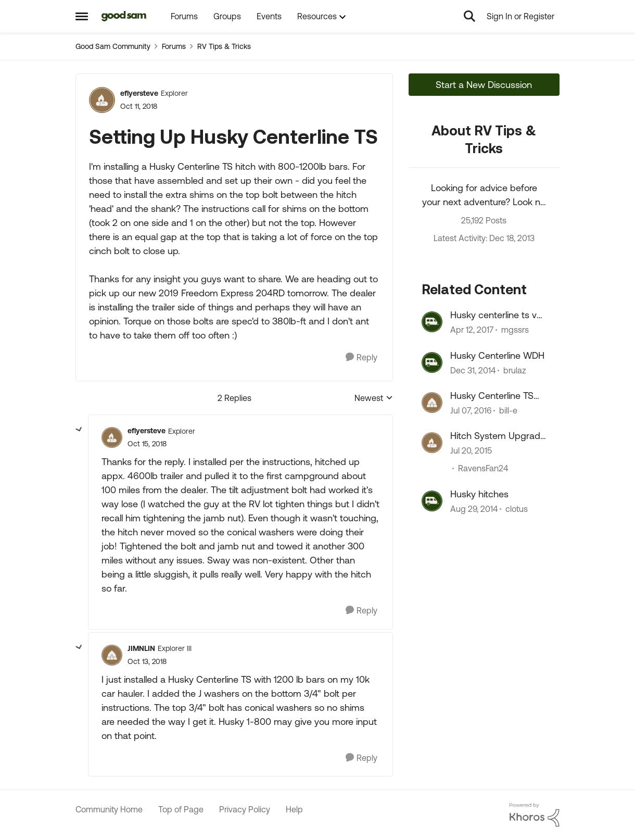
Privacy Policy (245, 809)
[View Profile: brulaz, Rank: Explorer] (432, 362)
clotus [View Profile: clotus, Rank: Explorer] (517, 509)
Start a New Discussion (484, 85)
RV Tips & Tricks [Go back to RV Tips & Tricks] (224, 46)
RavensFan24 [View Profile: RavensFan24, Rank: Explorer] (483, 469)
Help (294, 809)
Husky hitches (479, 494)
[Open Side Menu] (82, 16)
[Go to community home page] (124, 16)
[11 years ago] (473, 370)
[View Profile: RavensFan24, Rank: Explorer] (432, 443)
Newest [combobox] (374, 399)
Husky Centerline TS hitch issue (492, 396)
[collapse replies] (79, 430)
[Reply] (361, 358)
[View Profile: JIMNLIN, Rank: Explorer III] (112, 655)
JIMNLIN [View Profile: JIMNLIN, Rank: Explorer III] (141, 648)
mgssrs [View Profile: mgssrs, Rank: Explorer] (515, 330)
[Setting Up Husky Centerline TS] (147, 444)
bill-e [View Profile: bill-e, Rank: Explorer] (508, 410)
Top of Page (181, 809)
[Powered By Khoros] (535, 815)
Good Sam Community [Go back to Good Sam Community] (113, 46)
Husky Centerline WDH (497, 355)
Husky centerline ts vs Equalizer (496, 315)
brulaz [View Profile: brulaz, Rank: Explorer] (515, 370)
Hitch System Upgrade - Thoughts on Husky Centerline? (498, 436)
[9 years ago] (472, 330)
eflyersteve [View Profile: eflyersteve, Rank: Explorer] (139, 93)
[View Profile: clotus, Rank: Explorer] (432, 501)
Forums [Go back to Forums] (174, 46)
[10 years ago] (471, 410)
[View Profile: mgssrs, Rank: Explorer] (432, 322)
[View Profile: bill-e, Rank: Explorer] (432, 403)
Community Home (109, 809)
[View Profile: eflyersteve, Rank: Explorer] (102, 100)
